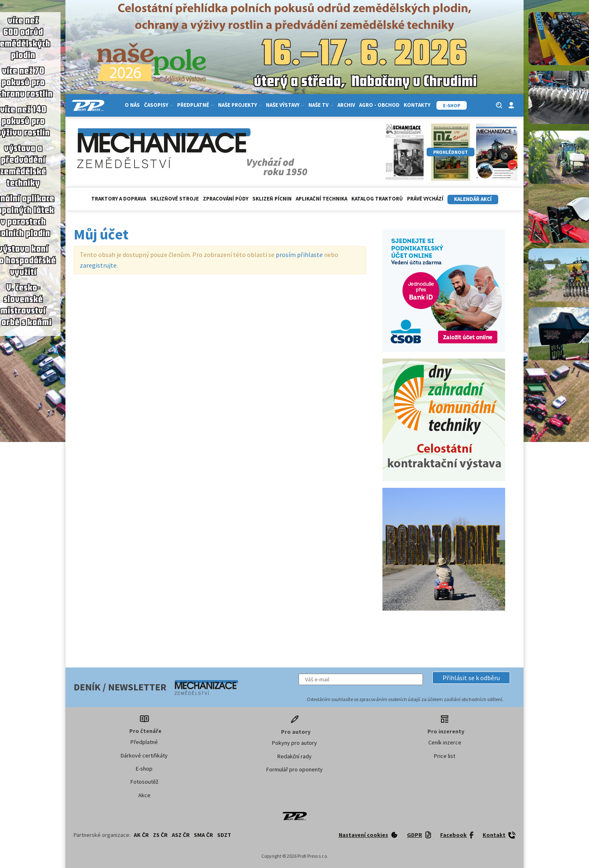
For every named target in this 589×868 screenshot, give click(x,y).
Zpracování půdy (226, 199)
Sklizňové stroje (174, 199)
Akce (144, 795)
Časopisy (158, 105)
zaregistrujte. (99, 265)
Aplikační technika (321, 199)
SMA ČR (203, 835)
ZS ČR (160, 835)
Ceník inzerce (445, 742)
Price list (445, 756)
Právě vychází (425, 199)
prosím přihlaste (299, 255)
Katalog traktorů (377, 199)
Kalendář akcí (473, 199)
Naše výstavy (285, 105)
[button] (471, 678)
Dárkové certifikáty (144, 755)
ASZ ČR (181, 835)
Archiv (346, 105)
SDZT (224, 835)
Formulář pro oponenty (294, 769)
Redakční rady (294, 756)
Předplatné (196, 105)
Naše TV (321, 105)
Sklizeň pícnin (272, 199)
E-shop (144, 769)
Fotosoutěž (144, 782)
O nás (132, 105)
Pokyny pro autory (294, 743)
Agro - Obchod (379, 105)
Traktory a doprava (119, 199)
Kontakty (417, 105)
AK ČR (141, 835)
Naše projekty (240, 105)
